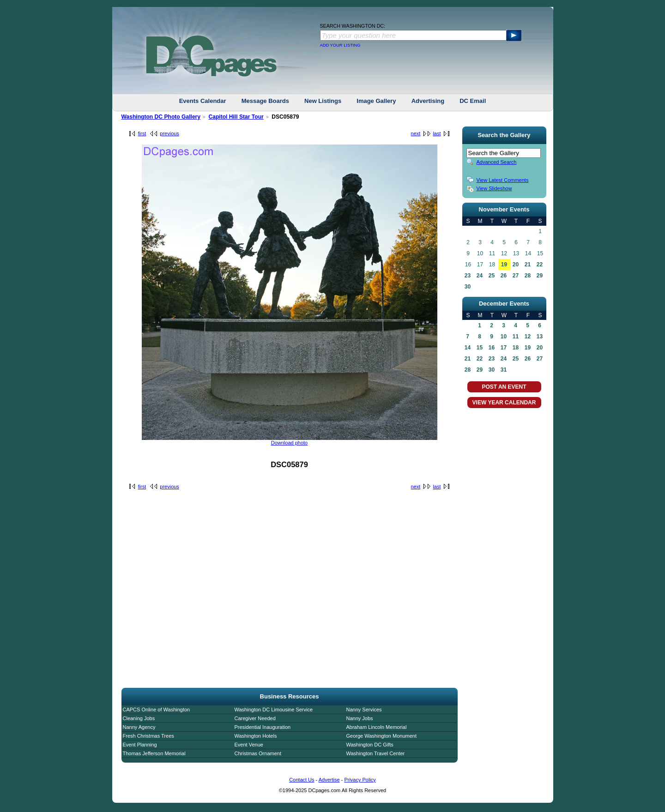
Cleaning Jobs (139, 718)
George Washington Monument (381, 736)
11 (516, 337)
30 (468, 287)
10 (504, 337)
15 (480, 348)
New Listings (323, 101)
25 (492, 276)
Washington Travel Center (376, 753)
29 (540, 276)
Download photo (290, 443)
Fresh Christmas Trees (148, 736)
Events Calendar (203, 101)
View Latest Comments (503, 180)
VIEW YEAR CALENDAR (504, 403)
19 (504, 265)
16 (492, 348)
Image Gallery (376, 101)
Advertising (428, 101)
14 (468, 348)
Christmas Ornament (258, 753)
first (142, 133)
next (416, 133)
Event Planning (140, 745)
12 (528, 337)
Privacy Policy (360, 780)
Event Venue (249, 745)
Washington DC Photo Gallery (161, 117)
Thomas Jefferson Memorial (154, 753)
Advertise (329, 780)
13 (540, 337)
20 (516, 265)
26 (504, 276)
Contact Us (302, 780)
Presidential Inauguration (263, 727)
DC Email (473, 101)
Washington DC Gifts (370, 745)
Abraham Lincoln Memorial (377, 727)
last (437, 133)
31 (504, 370)
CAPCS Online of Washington (157, 710)
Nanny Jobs (360, 718)
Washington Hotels (256, 736)
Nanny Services (364, 710)
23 (468, 276)
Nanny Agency (139, 727)
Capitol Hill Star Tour (236, 117)
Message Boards (265, 101)
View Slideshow (494, 188)
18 (516, 348)
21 (528, 265)
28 (528, 276)
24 (480, 276)
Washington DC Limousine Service (274, 710)
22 (540, 265)
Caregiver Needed (255, 718)
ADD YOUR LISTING (340, 45)
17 (504, 348)
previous (169, 133)
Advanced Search (497, 162)
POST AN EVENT (504, 387)
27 (516, 276)
